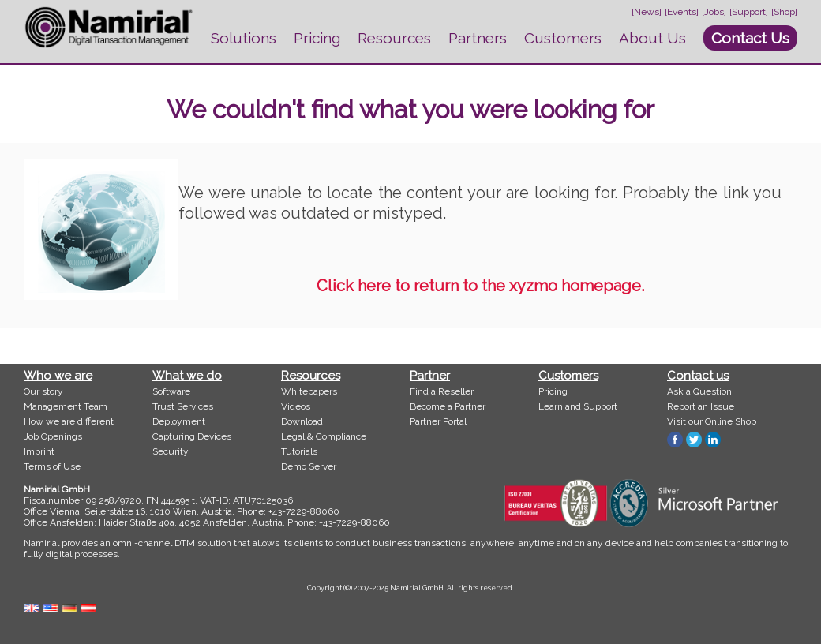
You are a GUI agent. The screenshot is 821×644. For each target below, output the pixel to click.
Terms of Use (52, 466)
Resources (394, 38)
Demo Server (309, 466)
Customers (563, 38)
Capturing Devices (192, 436)
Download (302, 421)
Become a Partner (448, 406)
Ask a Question (699, 391)
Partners (478, 38)
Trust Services (183, 406)
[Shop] (784, 12)
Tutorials (299, 451)
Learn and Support (578, 406)
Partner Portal (438, 421)
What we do (187, 376)
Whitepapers (309, 391)
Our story (43, 391)
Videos (296, 406)
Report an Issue (701, 406)
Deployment (179, 421)
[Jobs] (714, 12)
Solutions (244, 38)
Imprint (39, 451)
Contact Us (750, 38)
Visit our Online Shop (712, 421)
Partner (430, 376)
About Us (652, 38)
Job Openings (53, 436)
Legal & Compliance (324, 436)
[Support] (749, 12)
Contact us (698, 376)
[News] (647, 12)
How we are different (69, 421)
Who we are (58, 376)
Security (171, 451)
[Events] (682, 12)
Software (171, 391)
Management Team (66, 406)
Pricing (317, 38)
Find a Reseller (442, 391)
